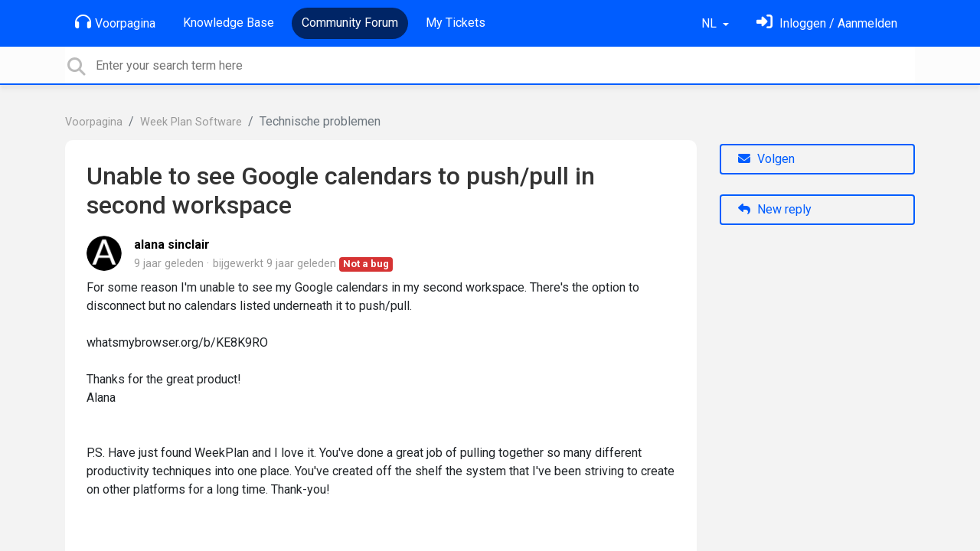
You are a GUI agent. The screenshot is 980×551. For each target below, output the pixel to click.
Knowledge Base (229, 23)
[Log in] (827, 23)
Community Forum (350, 23)
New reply (775, 209)
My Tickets (456, 23)
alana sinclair (172, 245)
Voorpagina (115, 22)
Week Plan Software (191, 122)
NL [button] (710, 23)
